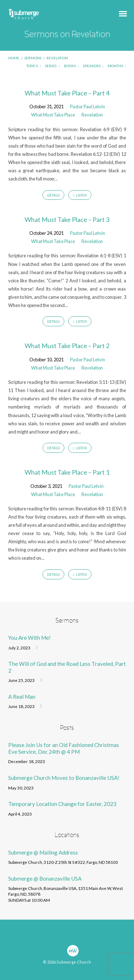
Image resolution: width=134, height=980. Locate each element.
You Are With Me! (29, 638)
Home (14, 58)
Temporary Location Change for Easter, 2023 (62, 804)
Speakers (93, 66)
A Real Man (22, 697)
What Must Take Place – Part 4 (67, 93)
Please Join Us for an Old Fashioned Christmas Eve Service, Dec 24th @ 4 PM (64, 748)
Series (52, 66)
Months (117, 66)
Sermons (33, 58)
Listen (80, 195)
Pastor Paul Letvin (88, 107)
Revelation (57, 58)
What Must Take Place (53, 115)
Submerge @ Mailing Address (43, 852)
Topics (34, 66)
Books (71, 66)
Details (53, 195)
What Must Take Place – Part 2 (67, 346)
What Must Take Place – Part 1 (67, 472)
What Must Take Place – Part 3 (67, 219)
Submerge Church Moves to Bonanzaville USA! (64, 778)
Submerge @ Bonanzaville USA (45, 878)
